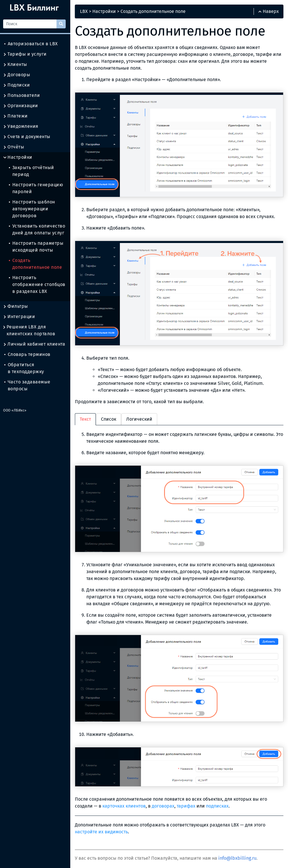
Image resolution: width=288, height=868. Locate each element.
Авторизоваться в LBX (33, 44)
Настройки (19, 157)
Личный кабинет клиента (36, 344)
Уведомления (22, 126)
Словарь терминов (29, 354)
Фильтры (17, 306)
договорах (165, 803)
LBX (85, 11)
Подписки (18, 85)
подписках (219, 803)
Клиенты (17, 64)
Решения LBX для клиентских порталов (31, 330)
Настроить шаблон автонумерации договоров (33, 209)
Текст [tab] (87, 418)
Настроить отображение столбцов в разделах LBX (39, 284)
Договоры (18, 75)
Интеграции (21, 317)
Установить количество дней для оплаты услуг (38, 229)
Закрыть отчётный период (33, 171)
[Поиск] (31, 24)
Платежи (17, 116)
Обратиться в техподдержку (26, 368)
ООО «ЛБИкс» (16, 410)
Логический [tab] (141, 418)
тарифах (187, 803)
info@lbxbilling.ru (239, 855)
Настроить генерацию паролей (37, 188)
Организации (22, 106)
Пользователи (23, 95)
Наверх (269, 11)
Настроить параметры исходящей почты (38, 247)
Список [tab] (110, 418)
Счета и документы (28, 137)
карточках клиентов (125, 803)
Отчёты (15, 147)
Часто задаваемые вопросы (29, 385)
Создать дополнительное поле (37, 264)
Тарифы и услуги (26, 54)
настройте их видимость (103, 829)
